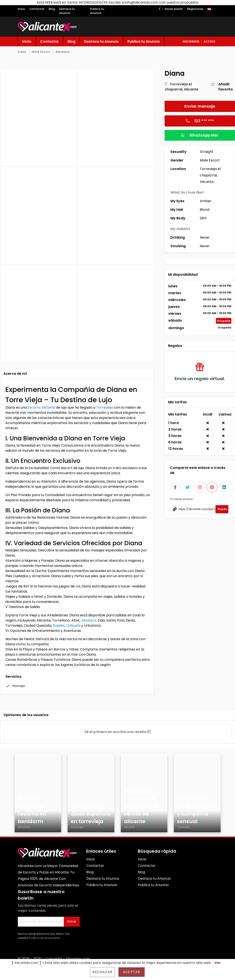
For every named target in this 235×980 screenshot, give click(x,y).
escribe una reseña (130, 732)
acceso (209, 41)
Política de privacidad (45, 938)
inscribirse (191, 41)
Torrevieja (105, 407)
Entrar (72, 921)
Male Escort (41, 52)
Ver (218, 963)
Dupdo (222, 509)
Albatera (63, 52)
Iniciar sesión (174, 9)
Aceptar (131, 972)
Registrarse (195, 9)
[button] (160, 9)
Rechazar (102, 972)
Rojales (59, 625)
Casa (22, 52)
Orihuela (73, 625)
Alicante (48, 407)
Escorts (34, 407)
